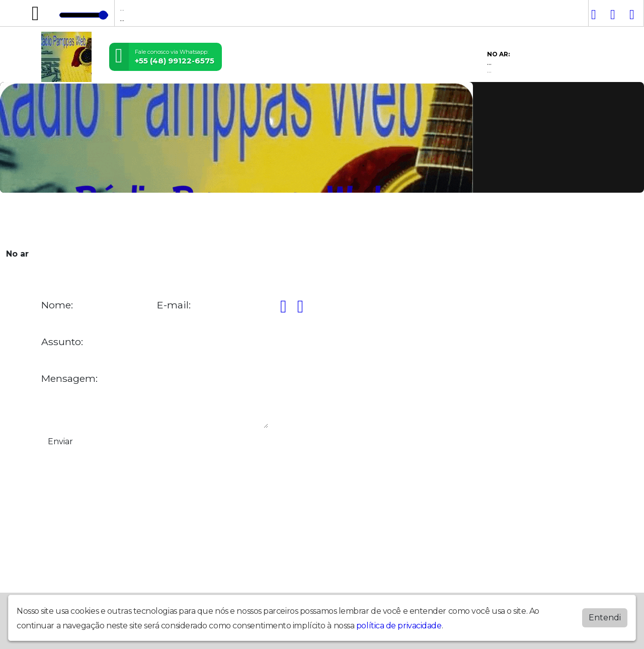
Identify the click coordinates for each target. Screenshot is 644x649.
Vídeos (152, 220)
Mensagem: (69, 379)
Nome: (57, 305)
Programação (103, 220)
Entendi (605, 618)
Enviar (60, 441)
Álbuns (286, 220)
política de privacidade (399, 626)
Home (57, 220)
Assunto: (62, 342)
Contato (323, 220)
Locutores (194, 220)
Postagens (243, 220)
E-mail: (174, 305)
